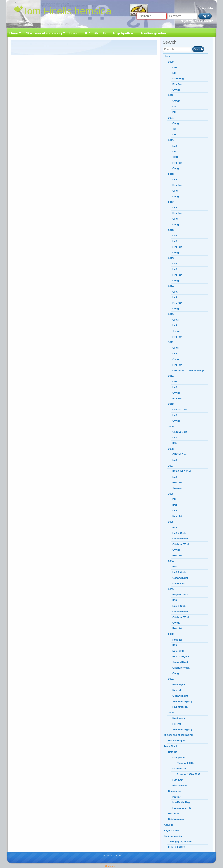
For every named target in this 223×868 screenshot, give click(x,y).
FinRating (178, 79)
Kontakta (206, 8)
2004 (171, 561)
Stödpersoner (176, 819)
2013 (171, 314)
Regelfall (178, 640)
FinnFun (177, 84)
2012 (171, 342)
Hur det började (177, 741)
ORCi (176, 320)
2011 (171, 376)
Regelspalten (123, 33)
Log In (205, 16)
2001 (171, 679)
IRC (175, 443)
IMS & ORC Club (182, 471)
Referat (177, 690)
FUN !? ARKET (177, 847)
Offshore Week (181, 544)
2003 (171, 589)
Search (198, 49)
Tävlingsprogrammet (180, 841)
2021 (171, 118)
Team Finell (78, 33)
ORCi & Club (180, 410)
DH (174, 73)
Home (14, 33)
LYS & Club (179, 533)
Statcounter (111, 866)
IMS (175, 505)
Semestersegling (182, 701)
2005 (171, 522)
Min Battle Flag (181, 802)
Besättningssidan (153, 33)
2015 (171, 258)
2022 (171, 95)
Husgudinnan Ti (182, 808)
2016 (171, 230)
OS (174, 107)
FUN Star (178, 780)
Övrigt (176, 90)
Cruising (177, 488)
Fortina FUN (179, 769)
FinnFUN (178, 275)
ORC (175, 67)
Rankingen (179, 684)
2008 (171, 449)
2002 (171, 634)
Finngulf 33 (179, 758)
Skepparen (174, 791)
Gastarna (173, 813)
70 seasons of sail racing (44, 33)
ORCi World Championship (188, 370)
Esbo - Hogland (181, 656)
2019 (171, 140)
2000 (171, 712)
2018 (171, 174)
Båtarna (173, 752)
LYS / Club (178, 651)
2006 (171, 494)
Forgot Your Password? (196, 21)
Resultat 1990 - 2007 (188, 774)
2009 (171, 426)
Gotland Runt (180, 539)
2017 (171, 202)
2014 (171, 286)
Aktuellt (100, 33)
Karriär (177, 797)
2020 (171, 62)
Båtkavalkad (180, 786)
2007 (171, 466)
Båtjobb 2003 (180, 595)
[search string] (177, 49)
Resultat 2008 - (185, 763)
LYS (175, 146)
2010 (171, 404)
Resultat (177, 482)
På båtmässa (180, 707)
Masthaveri (179, 584)
